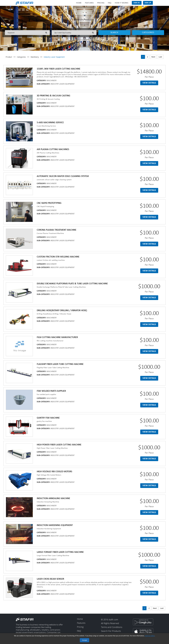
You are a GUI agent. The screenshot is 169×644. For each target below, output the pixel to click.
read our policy (150, 636)
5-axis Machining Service (50, 123)
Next (153, 57)
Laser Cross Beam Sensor (50, 579)
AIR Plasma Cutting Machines (53, 149)
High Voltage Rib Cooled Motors (54, 472)
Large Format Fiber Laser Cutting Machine (60, 552)
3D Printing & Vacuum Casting (53, 96)
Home (79, 3)
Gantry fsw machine (48, 418)
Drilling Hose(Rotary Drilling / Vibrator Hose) (62, 311)
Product (9, 57)
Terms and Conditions (112, 627)
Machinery (35, 57)
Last (160, 57)
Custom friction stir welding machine (58, 257)
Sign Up (148, 3)
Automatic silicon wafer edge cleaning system (63, 176)
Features (89, 3)
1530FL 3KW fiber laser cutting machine (59, 69)
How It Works (122, 3)
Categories (148, 33)
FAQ (110, 3)
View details (149, 83)
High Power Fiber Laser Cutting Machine (59, 445)
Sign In (137, 3)
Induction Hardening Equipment (55, 525)
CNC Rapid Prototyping (49, 203)
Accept (85, 640)
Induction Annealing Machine (53, 499)
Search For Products (111, 631)
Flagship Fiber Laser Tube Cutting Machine (60, 364)
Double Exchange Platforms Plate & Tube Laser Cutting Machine (72, 284)
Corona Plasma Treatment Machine (57, 230)
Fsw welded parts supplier (51, 391)
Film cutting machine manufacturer (57, 337)
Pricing (101, 3)
